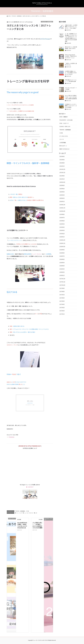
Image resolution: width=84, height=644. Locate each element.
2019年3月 (62, 230)
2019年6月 (62, 221)
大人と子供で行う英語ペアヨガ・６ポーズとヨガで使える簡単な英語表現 (71, 97)
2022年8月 (62, 163)
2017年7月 (62, 295)
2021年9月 (62, 176)
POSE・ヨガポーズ (64, 123)
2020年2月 (62, 198)
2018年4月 (62, 266)
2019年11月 (62, 208)
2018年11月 (62, 243)
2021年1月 (62, 179)
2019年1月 (62, 237)
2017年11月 (62, 282)
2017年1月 (62, 314)
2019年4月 (62, 227)
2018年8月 (62, 253)
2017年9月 (62, 288)
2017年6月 (62, 298)
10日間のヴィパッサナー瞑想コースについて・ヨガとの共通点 (71, 106)
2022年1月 (62, 166)
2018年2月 (62, 272)
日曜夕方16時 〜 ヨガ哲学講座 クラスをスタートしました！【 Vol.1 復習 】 (71, 27)
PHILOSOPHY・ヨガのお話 (66, 120)
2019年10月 (62, 211)
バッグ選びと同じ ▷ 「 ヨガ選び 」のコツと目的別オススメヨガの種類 (37, 525)
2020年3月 (62, 195)
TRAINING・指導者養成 (47, 22)
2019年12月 (62, 205)
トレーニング (19, 513)
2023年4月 (62, 156)
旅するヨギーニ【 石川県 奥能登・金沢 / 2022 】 (71, 48)
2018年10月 (62, 246)
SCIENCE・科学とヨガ (65, 126)
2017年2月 (62, 311)
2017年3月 (62, 308)
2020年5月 (62, 192)
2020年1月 (62, 201)
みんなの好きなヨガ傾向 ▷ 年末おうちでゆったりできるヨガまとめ (22, 525)
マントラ (62, 139)
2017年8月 (62, 291)
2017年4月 (62, 304)
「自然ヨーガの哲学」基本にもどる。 (71, 64)
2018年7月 (62, 256)
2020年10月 (62, 182)
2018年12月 (62, 240)
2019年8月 (62, 214)
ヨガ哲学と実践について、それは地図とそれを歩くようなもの (71, 73)
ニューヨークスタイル (29, 513)
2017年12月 (62, 279)
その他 (27, 511)
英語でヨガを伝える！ (65, 149)
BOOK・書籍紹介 (64, 117)
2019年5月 (62, 224)
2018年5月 (62, 263)
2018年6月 (62, 259)
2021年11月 (62, 172)
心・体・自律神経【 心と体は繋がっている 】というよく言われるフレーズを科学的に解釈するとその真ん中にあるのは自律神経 (71, 38)
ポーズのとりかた (64, 136)
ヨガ (36, 513)
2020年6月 (62, 189)
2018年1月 (62, 275)
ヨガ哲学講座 (63, 143)
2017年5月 (62, 301)
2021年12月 (62, 169)
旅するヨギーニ (63, 146)
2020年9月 (62, 185)
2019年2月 (62, 234)
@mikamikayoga (45, 39)
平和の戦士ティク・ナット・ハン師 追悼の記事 (71, 81)
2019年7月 (62, 218)
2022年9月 (62, 160)
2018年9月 (62, 250)
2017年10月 (62, 285)
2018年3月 (62, 269)
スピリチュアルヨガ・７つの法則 (71, 89)
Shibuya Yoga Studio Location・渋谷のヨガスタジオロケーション (71, 56)
